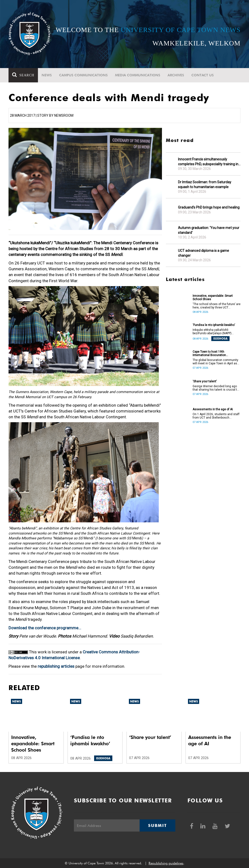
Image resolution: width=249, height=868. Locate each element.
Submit (157, 825)
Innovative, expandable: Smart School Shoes (213, 298)
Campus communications (83, 75)
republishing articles (56, 666)
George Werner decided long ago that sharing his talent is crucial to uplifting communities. (216, 388)
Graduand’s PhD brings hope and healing (209, 207)
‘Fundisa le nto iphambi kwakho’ (214, 325)
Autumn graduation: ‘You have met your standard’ (209, 230)
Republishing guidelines (166, 863)
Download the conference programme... (45, 628)
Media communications (138, 75)
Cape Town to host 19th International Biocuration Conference (209, 353)
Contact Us (203, 75)
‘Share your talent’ (205, 381)
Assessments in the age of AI (213, 409)
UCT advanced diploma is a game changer (204, 253)
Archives (176, 75)
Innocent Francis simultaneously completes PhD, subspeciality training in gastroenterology (208, 162)
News (47, 75)
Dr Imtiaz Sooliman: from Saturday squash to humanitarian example (205, 184)
